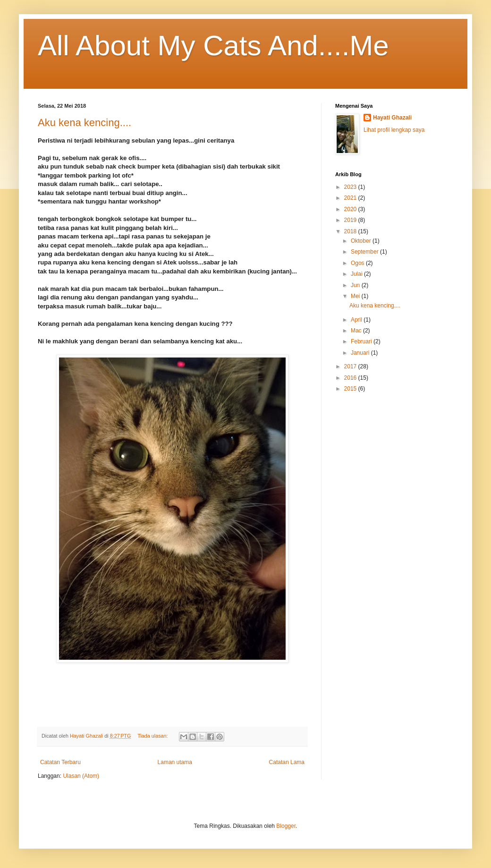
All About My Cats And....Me (213, 46)
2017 (351, 366)
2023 (351, 187)
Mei (356, 296)
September (365, 252)
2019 (351, 220)
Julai (357, 274)
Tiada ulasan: (153, 736)
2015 (351, 389)
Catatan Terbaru (60, 762)
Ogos (358, 263)
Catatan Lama (287, 762)
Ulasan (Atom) (81, 776)
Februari (362, 341)
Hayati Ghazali (392, 118)
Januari (361, 353)
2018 (351, 231)
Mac (357, 331)
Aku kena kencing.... (85, 123)
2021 (351, 198)
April (357, 320)
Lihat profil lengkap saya (394, 130)
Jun (356, 285)
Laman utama (175, 762)
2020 (351, 209)
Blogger (286, 826)
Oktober (362, 241)
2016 (351, 378)
